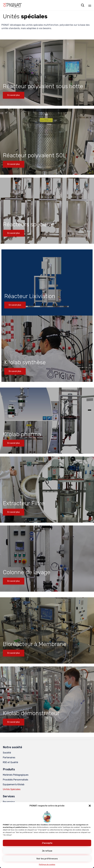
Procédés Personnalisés (15, 780)
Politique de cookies (47, 864)
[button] (90, 806)
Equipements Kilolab (14, 784)
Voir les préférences (47, 859)
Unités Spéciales (12, 789)
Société (7, 753)
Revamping (9, 802)
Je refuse (47, 851)
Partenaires (9, 757)
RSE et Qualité (10, 762)
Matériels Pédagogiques (16, 775)
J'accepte (47, 843)
